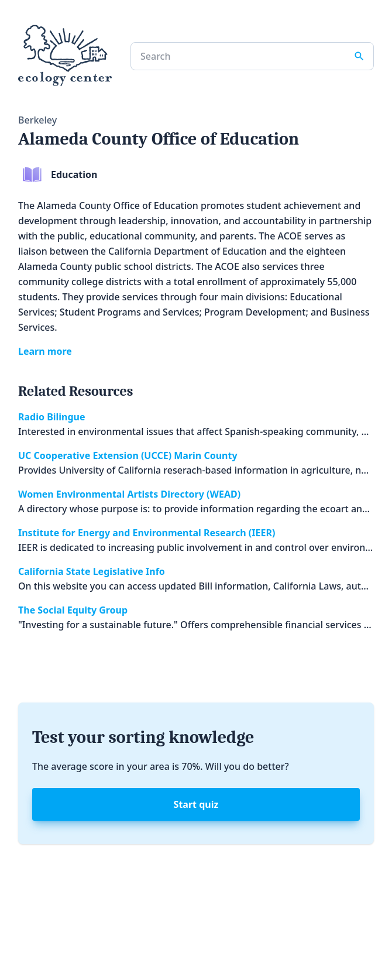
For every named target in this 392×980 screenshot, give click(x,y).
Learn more (45, 351)
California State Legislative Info (92, 571)
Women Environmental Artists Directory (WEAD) (129, 494)
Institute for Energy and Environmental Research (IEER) (147, 533)
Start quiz (196, 804)
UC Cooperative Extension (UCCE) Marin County (128, 455)
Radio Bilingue (52, 417)
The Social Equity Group (73, 610)
